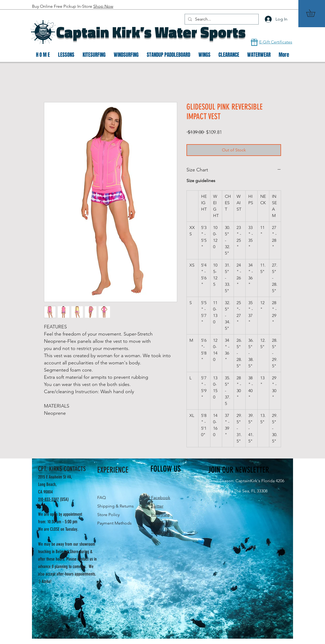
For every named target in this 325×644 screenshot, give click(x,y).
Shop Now (103, 6)
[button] (314, 13)
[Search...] (221, 19)
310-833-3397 (48, 499)
